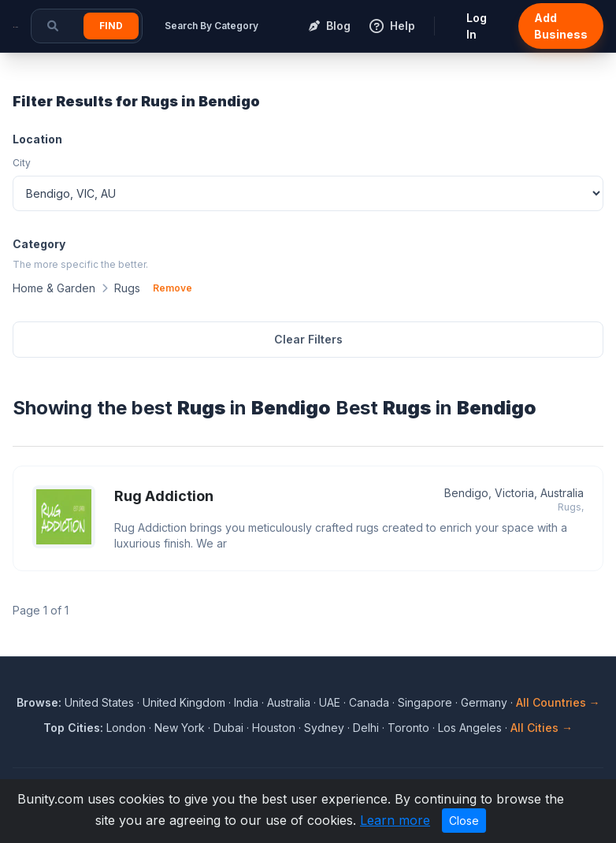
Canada (369, 702)
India (246, 702)
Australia (289, 702)
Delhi (366, 728)
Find (111, 26)
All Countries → (558, 702)
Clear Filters (308, 339)
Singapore (425, 702)
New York (180, 728)
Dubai (228, 728)
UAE (330, 702)
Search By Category (212, 26)
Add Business (561, 26)
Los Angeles (470, 728)
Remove (173, 288)
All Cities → (542, 728)
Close (464, 821)
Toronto (408, 728)
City (22, 163)
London (126, 728)
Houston (274, 728)
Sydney (324, 728)
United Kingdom (184, 702)
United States (99, 702)
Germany (484, 702)
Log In (477, 26)
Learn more (395, 820)
